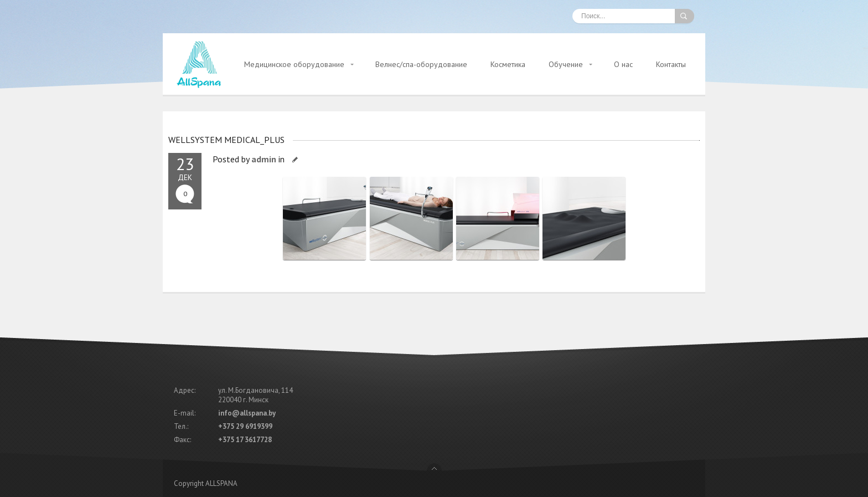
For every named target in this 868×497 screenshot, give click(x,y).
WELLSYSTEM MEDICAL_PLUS (226, 140)
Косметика (508, 64)
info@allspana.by (247, 413)
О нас (623, 64)
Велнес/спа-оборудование (421, 64)
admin (264, 159)
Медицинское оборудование (294, 64)
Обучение (566, 64)
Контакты (671, 64)
